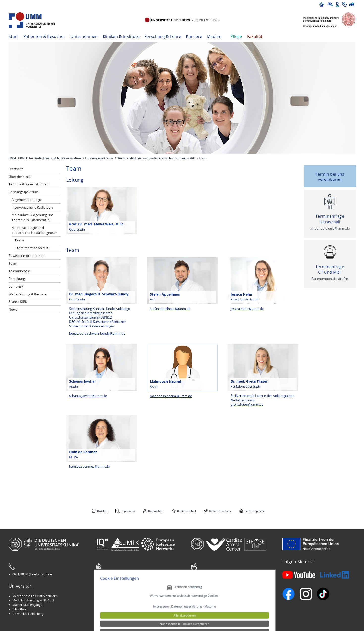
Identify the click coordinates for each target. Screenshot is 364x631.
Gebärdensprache (220, 511)
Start (13, 36)
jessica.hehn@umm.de (247, 309)
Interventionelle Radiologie (32, 207)
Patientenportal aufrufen (330, 279)
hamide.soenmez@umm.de (89, 466)
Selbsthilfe (202, 605)
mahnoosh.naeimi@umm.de (171, 396)
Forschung (17, 279)
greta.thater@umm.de (247, 405)
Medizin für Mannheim (115, 609)
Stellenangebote (206, 596)
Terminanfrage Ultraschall (330, 219)
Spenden (200, 614)
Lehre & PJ (16, 286)
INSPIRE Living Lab (112, 600)
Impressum (128, 511)
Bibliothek (19, 609)
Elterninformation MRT (32, 248)
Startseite (16, 169)
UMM (12, 158)
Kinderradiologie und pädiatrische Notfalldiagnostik (156, 158)
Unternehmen (84, 36)
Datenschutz (156, 511)
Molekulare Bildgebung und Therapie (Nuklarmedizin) (33, 217)
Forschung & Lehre (163, 36)
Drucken (102, 511)
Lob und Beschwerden (210, 609)
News (13, 309)
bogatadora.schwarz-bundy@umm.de (97, 334)
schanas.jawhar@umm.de (88, 396)
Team (19, 240)
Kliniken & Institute (121, 36)
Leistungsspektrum (99, 158)
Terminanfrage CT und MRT (330, 269)
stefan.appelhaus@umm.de (170, 309)
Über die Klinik (20, 177)
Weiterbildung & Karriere (27, 294)
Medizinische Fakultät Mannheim (35, 596)
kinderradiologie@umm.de (330, 228)
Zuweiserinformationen (26, 256)
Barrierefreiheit (187, 511)
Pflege (236, 36)
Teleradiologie (19, 271)
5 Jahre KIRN (18, 302)
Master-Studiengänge (27, 605)
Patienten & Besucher (44, 36)
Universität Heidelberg (28, 614)
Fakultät (255, 36)
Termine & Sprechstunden (29, 184)
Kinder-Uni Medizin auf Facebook (122, 605)
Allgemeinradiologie (27, 200)
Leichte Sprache (255, 511)
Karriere (194, 36)
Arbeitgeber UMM (112, 596)
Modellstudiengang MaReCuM (33, 600)
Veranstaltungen (206, 600)
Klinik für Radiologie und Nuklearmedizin (51, 158)
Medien (214, 36)
